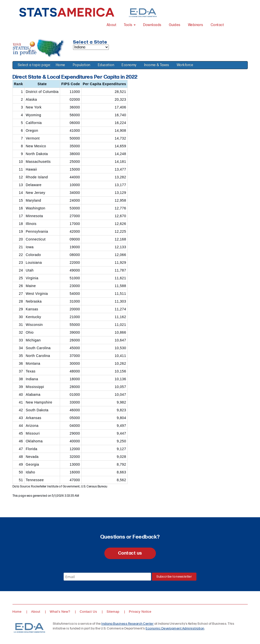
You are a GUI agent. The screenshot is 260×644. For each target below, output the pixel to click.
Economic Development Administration (175, 628)
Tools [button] (130, 25)
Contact (217, 25)
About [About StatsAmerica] (112, 25)
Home (61, 65)
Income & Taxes (157, 65)
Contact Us (88, 612)
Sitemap (113, 612)
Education (106, 65)
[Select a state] (91, 47)
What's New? (60, 612)
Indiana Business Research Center (127, 624)
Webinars (196, 25)
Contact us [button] (130, 553)
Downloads (152, 25)
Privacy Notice (140, 612)
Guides (175, 25)
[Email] (107, 577)
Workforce (185, 65)
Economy (129, 65)
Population (82, 65)
